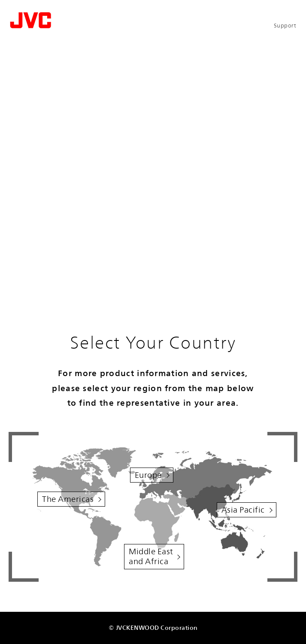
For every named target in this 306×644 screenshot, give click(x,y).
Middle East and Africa (151, 556)
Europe (148, 475)
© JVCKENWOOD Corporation (153, 627)
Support (285, 26)
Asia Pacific (243, 510)
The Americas (68, 499)
